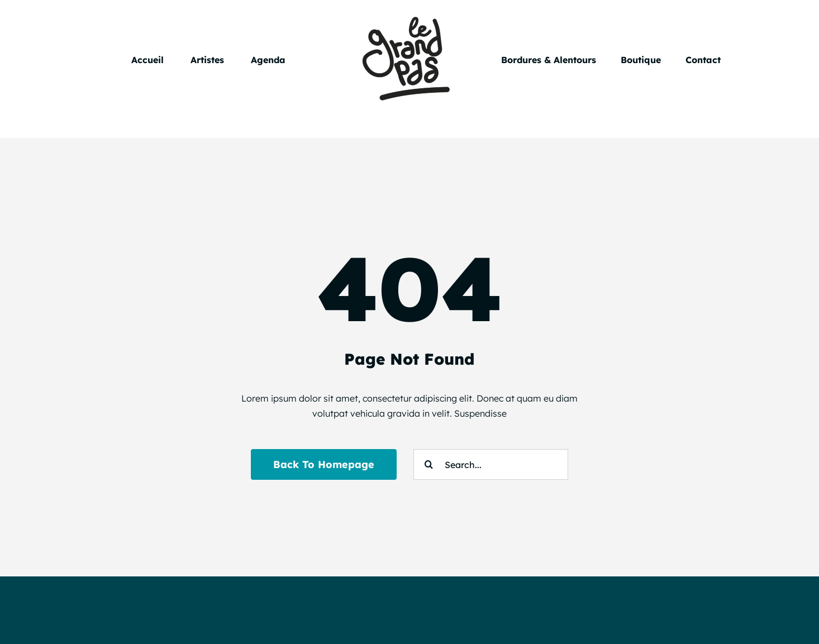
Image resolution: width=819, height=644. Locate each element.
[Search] (429, 464)
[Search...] (491, 464)
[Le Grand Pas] (409, 16)
